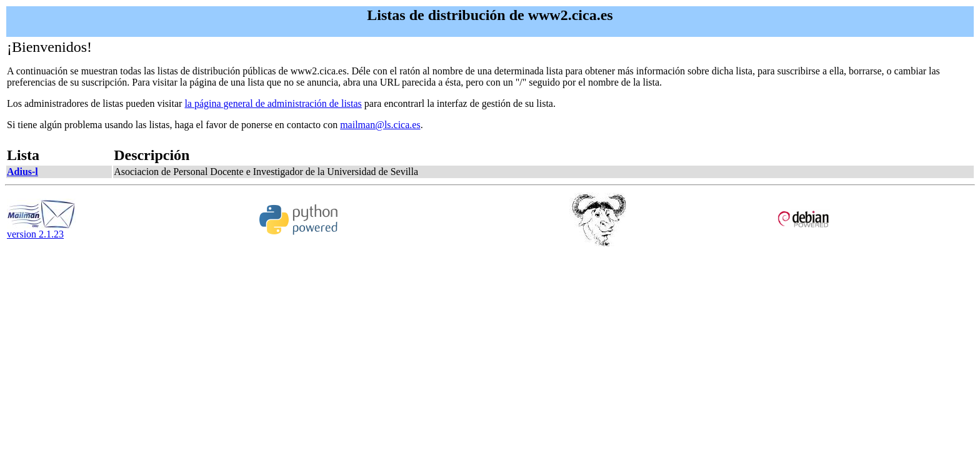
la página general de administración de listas (273, 103)
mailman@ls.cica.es (380, 125)
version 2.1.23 (41, 230)
